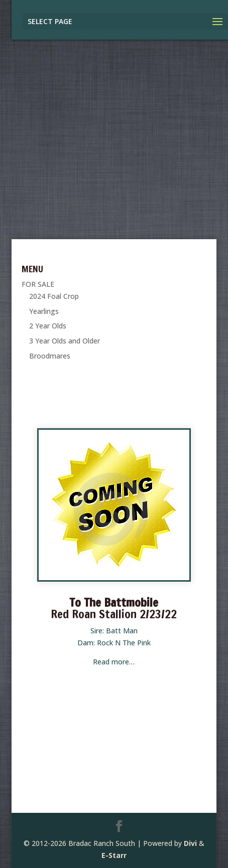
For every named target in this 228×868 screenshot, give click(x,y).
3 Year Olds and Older (65, 341)
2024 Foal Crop (54, 296)
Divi (190, 843)
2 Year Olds (48, 326)
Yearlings (44, 311)
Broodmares (50, 356)
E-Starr (114, 855)
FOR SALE (38, 284)
